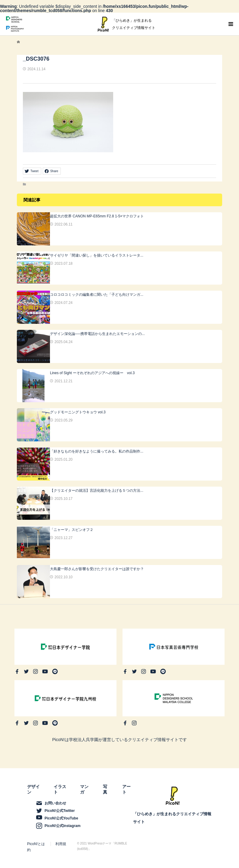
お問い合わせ (55, 803)
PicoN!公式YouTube (61, 818)
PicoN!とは (36, 844)
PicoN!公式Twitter (60, 811)
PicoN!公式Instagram (62, 826)
